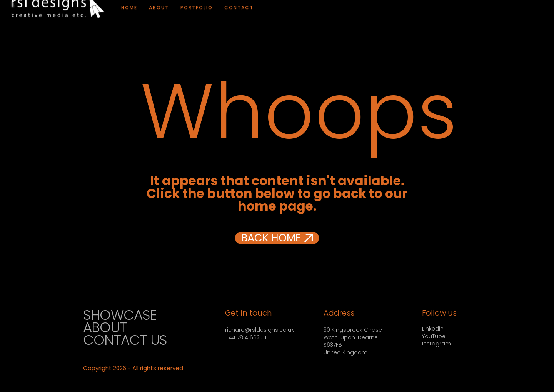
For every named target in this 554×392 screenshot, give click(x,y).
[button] (277, 238)
